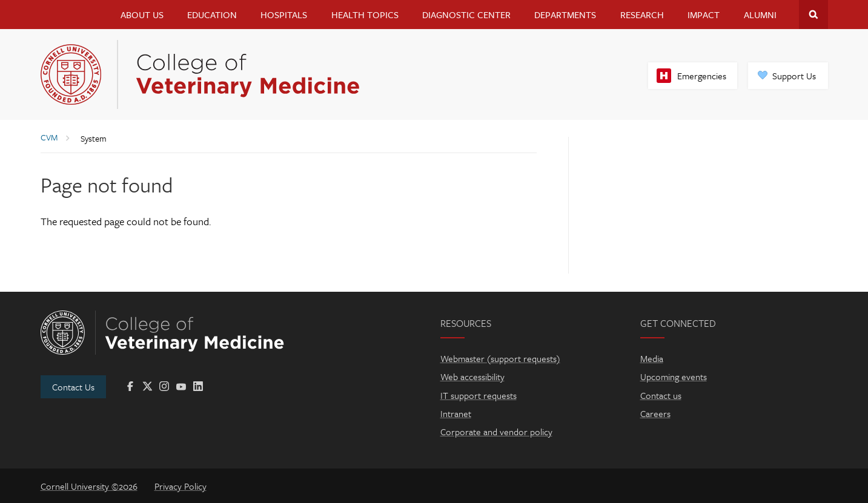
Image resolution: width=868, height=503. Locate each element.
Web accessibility (472, 376)
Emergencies (702, 76)
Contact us (661, 395)
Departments (565, 15)
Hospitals (284, 15)
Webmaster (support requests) (500, 358)
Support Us (794, 76)
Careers (655, 413)
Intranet (456, 413)
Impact (704, 15)
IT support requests (479, 395)
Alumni (760, 15)
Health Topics (365, 15)
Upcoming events (674, 376)
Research (642, 15)
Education (212, 15)
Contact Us (73, 387)
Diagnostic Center (466, 15)
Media (652, 358)
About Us (142, 15)
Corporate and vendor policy (496, 432)
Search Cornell (813, 15)
